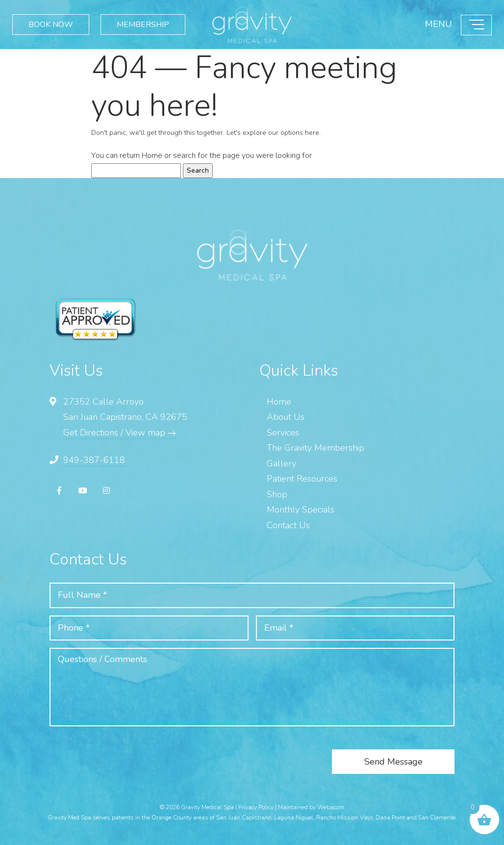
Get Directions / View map (119, 433)
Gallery (281, 463)
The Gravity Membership (315, 448)
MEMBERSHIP (143, 24)
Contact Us (288, 525)
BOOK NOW (51, 24)
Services (283, 433)
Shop (277, 494)
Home (152, 155)
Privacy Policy (256, 807)
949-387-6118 (94, 460)
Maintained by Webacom (311, 807)
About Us (286, 417)
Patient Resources (302, 479)
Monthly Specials (301, 510)
